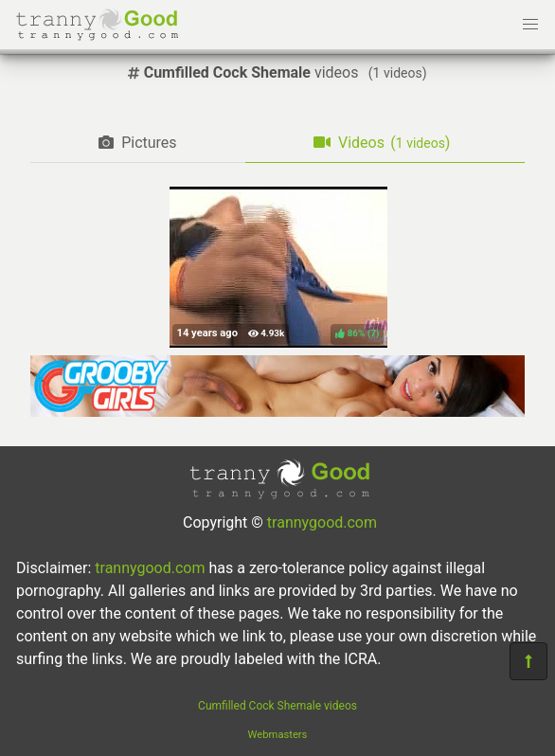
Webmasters (278, 735)
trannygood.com (322, 522)
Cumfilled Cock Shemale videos (277, 706)
